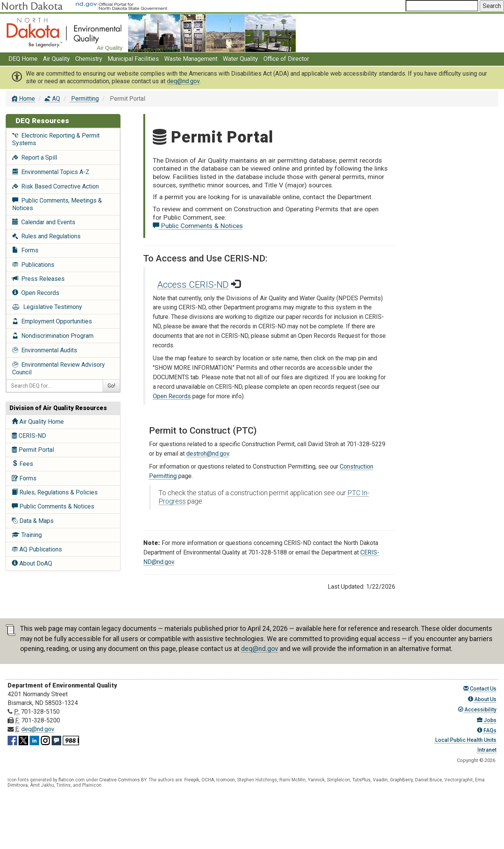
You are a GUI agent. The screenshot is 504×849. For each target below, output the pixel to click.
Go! (111, 386)
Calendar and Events (44, 222)
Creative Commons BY (123, 780)
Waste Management (191, 59)
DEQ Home (23, 59)
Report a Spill (35, 158)
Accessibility (477, 710)
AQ (52, 99)
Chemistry (89, 59)
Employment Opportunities (52, 321)
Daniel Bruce (429, 780)
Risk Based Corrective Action (55, 186)
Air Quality (56, 59)
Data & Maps (33, 521)
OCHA (208, 780)
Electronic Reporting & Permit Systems (56, 139)
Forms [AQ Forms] (24, 478)
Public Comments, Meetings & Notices (57, 204)
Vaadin (380, 780)
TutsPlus (361, 780)
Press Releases (38, 279)
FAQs (487, 730)
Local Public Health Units (465, 740)
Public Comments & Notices (53, 506)
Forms (25, 250)
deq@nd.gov (183, 81)
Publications (33, 265)
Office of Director (286, 59)
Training (27, 535)
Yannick (316, 780)
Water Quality (240, 59)
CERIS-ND (29, 436)
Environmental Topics (51, 172)
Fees (22, 464)
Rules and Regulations (46, 236)
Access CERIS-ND (193, 285)
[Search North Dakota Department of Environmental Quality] (442, 6)
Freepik (192, 780)
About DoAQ (32, 563)
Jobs (487, 720)
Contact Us (480, 689)
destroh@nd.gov (208, 454)
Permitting (84, 99)
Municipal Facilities (133, 59)
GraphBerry (401, 780)
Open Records (36, 293)
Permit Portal (33, 450)
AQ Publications (37, 549)
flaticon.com (72, 780)
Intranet (486, 750)
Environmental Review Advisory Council (59, 368)
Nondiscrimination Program (53, 336)
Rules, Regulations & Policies (55, 492)
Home (23, 99)
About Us (482, 699)
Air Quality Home (38, 422)
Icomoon (226, 780)
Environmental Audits (45, 350)
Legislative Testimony (47, 307)
